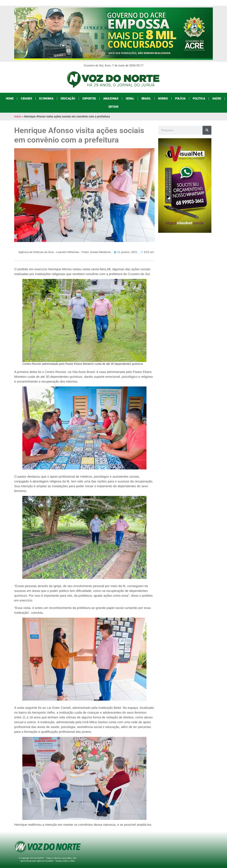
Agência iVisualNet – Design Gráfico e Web (56, 861)
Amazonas (111, 99)
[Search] (207, 130)
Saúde (217, 99)
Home (10, 99)
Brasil (146, 99)
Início (18, 116)
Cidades (26, 99)
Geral (130, 99)
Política (199, 99)
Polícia (180, 99)
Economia (46, 99)
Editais (113, 107)
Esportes (89, 99)
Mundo (163, 99)
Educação (68, 99)
